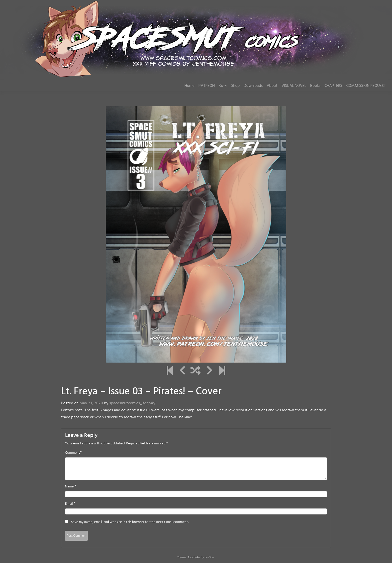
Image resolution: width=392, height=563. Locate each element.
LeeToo (209, 557)
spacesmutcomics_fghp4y (132, 403)
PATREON (207, 86)
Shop (235, 86)
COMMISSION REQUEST (366, 86)
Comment (72, 453)
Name (69, 487)
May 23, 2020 (91, 403)
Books (315, 86)
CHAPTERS (333, 86)
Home (189, 86)
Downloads (253, 86)
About (272, 86)
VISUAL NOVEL (294, 86)
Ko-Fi (223, 86)
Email (69, 504)
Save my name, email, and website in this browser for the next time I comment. (130, 522)
